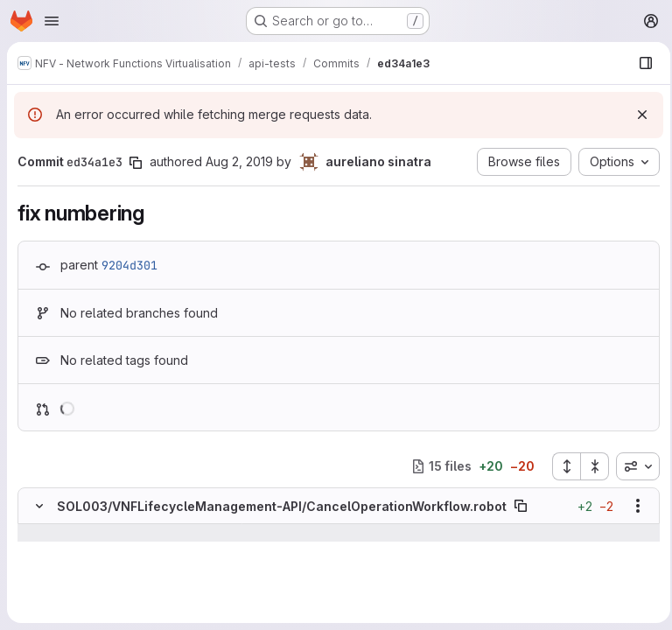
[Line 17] (38, 568)
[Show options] (633, 506)
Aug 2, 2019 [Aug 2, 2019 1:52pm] (239, 161)
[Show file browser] (640, 63)
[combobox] (633, 466)
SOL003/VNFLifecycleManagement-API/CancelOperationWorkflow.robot (282, 506)
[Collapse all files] (590, 466)
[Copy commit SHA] (136, 163)
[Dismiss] (637, 115)
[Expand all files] (561, 466)
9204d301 (129, 265)
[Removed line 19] (38, 603)
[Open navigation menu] (52, 21)
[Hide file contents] (39, 506)
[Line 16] (38, 550)
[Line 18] (38, 585)
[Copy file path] (521, 506)
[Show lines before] (62, 533)
